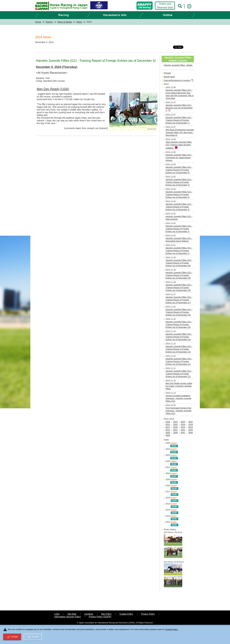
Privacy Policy (148, 614)
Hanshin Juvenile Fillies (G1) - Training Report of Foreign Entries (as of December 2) (179, 229)
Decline (33, 637)
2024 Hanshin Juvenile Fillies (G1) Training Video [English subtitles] (179, 145)
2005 (168, 435)
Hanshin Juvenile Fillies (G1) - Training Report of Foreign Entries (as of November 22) (179, 361)
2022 (191, 422)
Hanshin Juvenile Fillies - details (178, 65)
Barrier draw (169, 77)
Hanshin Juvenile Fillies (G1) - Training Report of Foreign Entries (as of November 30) (179, 263)
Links (57, 614)
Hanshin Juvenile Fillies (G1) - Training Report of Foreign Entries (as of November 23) (179, 349)
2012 (175, 430)
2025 (168, 422)
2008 (175, 433)
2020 (175, 424)
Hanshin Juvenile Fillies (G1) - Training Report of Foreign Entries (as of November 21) (179, 374)
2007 (183, 433)
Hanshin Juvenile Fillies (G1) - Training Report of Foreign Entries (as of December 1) (179, 251)
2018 (191, 424)
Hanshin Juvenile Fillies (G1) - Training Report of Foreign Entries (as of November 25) (179, 325)
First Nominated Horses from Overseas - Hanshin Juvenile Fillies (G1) (178, 411)
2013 (168, 430)
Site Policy (106, 614)
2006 (191, 433)
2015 (183, 427)
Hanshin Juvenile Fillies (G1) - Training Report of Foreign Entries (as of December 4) (179, 195)
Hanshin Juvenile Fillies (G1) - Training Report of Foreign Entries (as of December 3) (179, 207)
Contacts (89, 614)
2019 (183, 424)
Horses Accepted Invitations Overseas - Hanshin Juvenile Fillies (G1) (178, 398)
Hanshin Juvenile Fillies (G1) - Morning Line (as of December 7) (179, 108)
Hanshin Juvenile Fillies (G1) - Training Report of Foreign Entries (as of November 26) (179, 312)
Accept (12, 637)
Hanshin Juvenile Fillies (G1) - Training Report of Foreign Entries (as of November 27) (179, 300)
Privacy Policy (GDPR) (100, 617)
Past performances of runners (177, 80)
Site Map (72, 614)
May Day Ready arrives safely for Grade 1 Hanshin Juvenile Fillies (179, 386)
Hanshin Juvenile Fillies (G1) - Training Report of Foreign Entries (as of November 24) (179, 337)
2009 (168, 433)
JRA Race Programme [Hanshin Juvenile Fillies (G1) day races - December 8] (180, 133)
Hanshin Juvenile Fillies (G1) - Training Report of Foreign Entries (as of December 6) (179, 170)
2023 (183, 422)
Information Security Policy (68, 617)
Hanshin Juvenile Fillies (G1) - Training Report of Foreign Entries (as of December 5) (179, 182)
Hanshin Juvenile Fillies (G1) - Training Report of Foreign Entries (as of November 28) (179, 288)
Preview (167, 73)
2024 (175, 422)
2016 (175, 427)
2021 (168, 424)
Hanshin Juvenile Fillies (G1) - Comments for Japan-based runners (179, 158)
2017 (168, 427)
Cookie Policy (126, 614)
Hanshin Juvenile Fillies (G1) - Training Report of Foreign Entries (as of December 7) (179, 120)
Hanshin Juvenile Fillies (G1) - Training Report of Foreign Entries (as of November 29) (179, 275)
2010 (191, 430)
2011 (183, 430)
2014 (191, 427)
